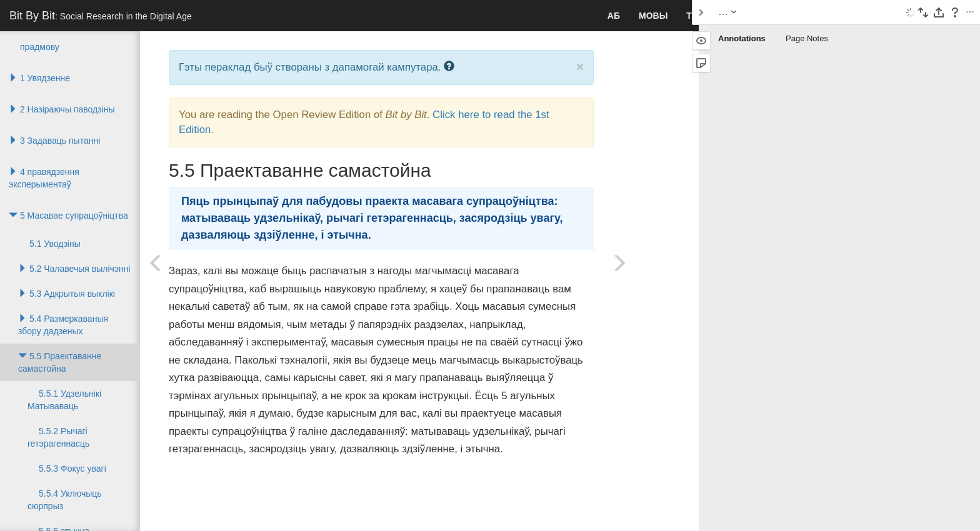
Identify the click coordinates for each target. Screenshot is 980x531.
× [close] (580, 67)
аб (614, 16)
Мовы (653, 16)
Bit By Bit (101, 16)
